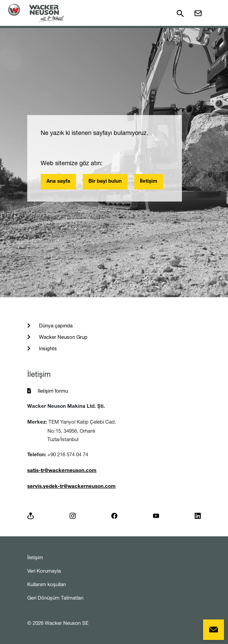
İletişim (149, 182)
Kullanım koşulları (47, 584)
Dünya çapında (55, 326)
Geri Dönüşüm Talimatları (55, 598)
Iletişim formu (53, 391)
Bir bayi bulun (105, 182)
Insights (47, 348)
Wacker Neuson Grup (63, 337)
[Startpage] (36, 13)
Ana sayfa (58, 182)
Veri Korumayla (44, 571)
